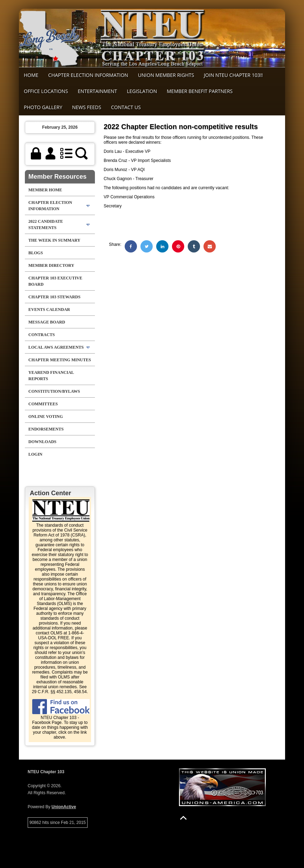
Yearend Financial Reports (51, 376)
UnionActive (64, 807)
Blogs (36, 253)
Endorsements (46, 429)
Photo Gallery (43, 107)
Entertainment (97, 91)
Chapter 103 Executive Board (55, 281)
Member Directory (51, 265)
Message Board (47, 322)
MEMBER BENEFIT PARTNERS (200, 91)
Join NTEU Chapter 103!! (233, 75)
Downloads (42, 442)
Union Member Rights (166, 75)
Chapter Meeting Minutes (60, 360)
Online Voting (46, 417)
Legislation (142, 91)
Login (35, 454)
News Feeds (87, 107)
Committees (43, 404)
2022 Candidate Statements (46, 225)
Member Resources (57, 177)
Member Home (45, 190)
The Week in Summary (54, 240)
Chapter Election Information (88, 75)
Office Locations (46, 91)
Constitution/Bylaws (54, 391)
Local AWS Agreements (56, 347)
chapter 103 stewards (54, 297)
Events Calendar (49, 310)
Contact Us (126, 107)
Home (31, 75)
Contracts (42, 335)
